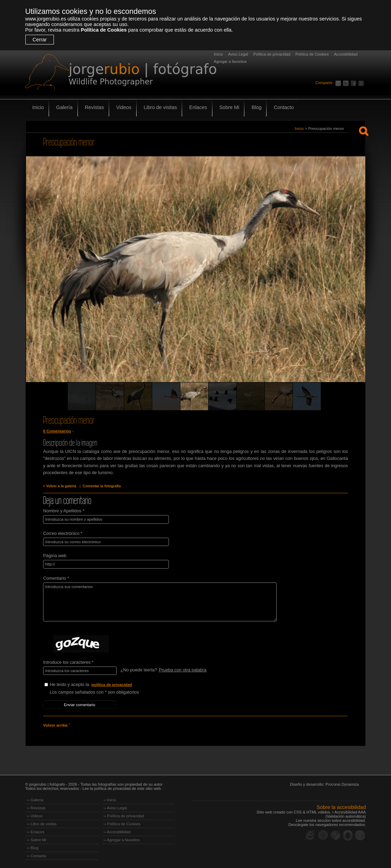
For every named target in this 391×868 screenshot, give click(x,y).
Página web (55, 555)
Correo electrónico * (63, 533)
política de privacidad (112, 684)
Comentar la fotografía (101, 486)
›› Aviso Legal (115, 807)
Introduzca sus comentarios (158, 601)
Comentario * (56, 577)
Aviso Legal (238, 54)
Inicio (218, 54)
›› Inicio (110, 799)
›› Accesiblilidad (117, 831)
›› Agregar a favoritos (122, 839)
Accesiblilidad (346, 54)
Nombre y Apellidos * (64, 511)
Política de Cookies (104, 30)
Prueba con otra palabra (182, 669)
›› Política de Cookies (122, 823)
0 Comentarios (57, 431)
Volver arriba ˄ (56, 724)
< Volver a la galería (59, 486)
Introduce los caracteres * (68, 662)
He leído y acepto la (102, 684)
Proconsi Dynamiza (342, 783)
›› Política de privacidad (124, 815)
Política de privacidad (272, 54)
